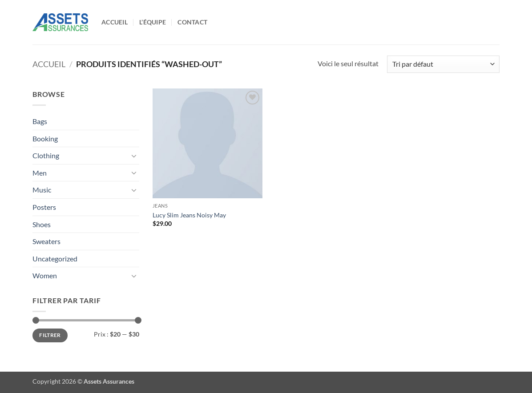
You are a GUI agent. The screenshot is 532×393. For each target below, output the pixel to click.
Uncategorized (55, 259)
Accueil (115, 22)
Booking (45, 138)
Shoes (42, 224)
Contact (192, 22)
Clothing (46, 155)
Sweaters (46, 241)
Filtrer (50, 335)
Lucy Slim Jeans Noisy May (189, 215)
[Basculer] (134, 156)
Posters (44, 207)
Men (40, 173)
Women (45, 275)
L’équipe (153, 22)
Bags (40, 121)
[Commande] (443, 64)
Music (42, 190)
